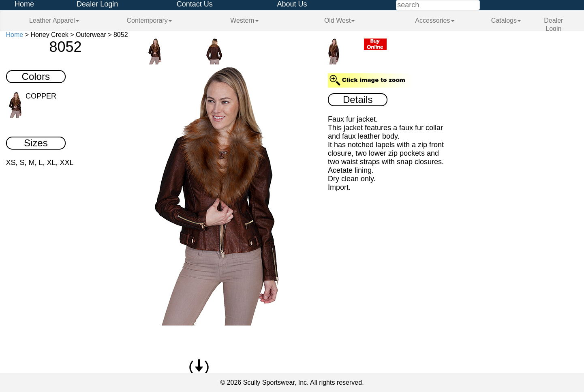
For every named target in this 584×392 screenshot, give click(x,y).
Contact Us (195, 4)
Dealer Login (97, 4)
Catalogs (506, 20)
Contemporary (149, 20)
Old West (340, 20)
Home (24, 4)
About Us (292, 4)
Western (244, 20)
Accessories (434, 20)
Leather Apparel (54, 20)
